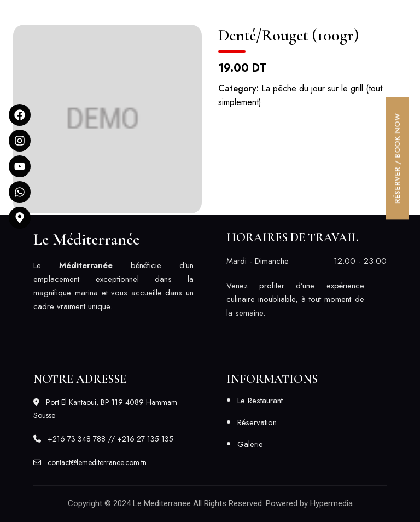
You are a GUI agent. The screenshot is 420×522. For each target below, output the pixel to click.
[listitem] (113, 286)
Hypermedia (331, 503)
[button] (301, 13)
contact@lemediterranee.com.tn (90, 462)
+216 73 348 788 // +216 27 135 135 (103, 439)
